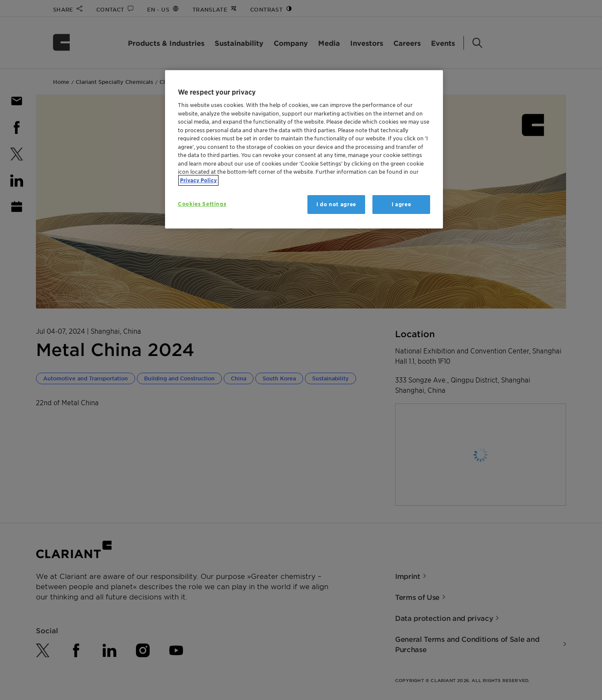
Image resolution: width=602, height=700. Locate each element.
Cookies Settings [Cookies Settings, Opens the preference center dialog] (202, 204)
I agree (401, 204)
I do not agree (336, 204)
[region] (304, 150)
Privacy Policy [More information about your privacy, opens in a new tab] (198, 180)
